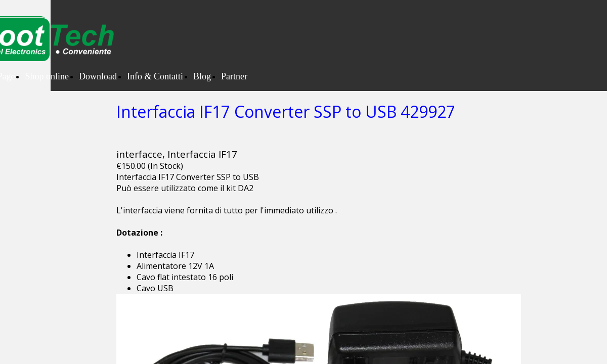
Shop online (47, 76)
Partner (234, 76)
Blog (202, 76)
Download (98, 76)
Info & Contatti (155, 76)
